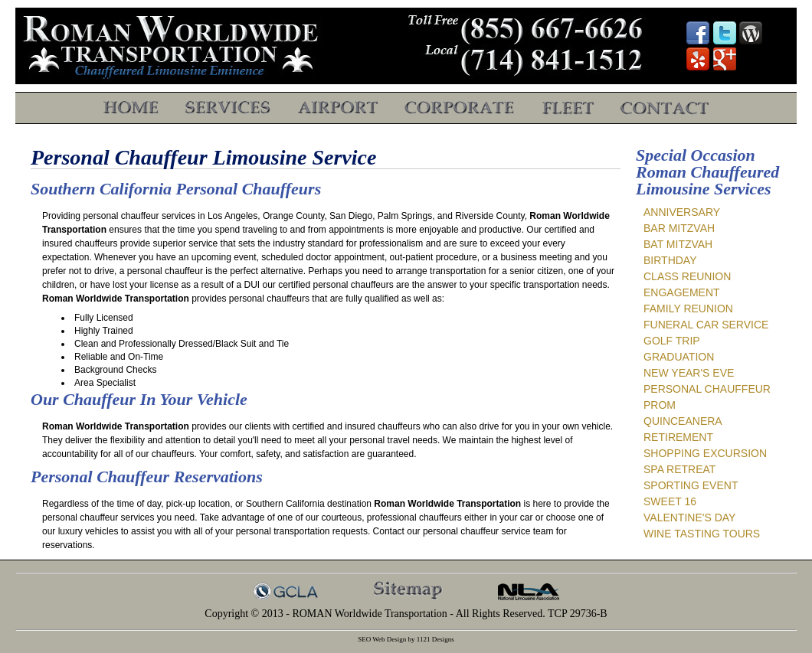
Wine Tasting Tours (702, 534)
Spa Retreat (679, 469)
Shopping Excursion (705, 453)
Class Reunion (687, 276)
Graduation (679, 357)
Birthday (670, 260)
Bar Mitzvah (679, 228)
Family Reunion (688, 309)
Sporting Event (691, 485)
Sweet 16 (670, 501)
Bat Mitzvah (678, 244)
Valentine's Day (689, 518)
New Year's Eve (689, 373)
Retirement (678, 437)
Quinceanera (683, 421)
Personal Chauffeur (707, 389)
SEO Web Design (382, 639)
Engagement (682, 292)
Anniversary (682, 212)
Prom (660, 405)
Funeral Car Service (706, 325)
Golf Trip (672, 341)
